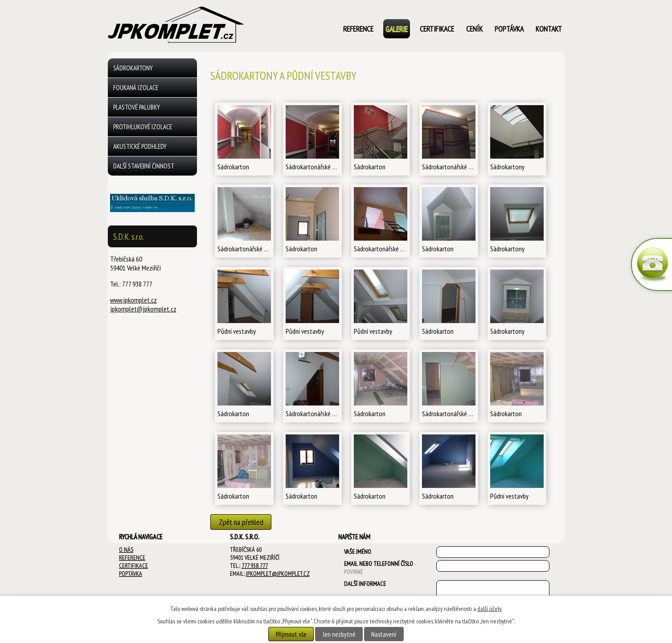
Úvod (323, 30)
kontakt (549, 29)
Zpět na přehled (241, 522)
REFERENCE (132, 557)
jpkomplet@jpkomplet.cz (143, 309)
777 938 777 (255, 565)
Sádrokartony (133, 68)
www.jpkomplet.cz (133, 300)
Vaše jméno (358, 552)
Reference (358, 29)
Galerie (397, 29)
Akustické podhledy (140, 146)
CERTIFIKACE (133, 565)
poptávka (509, 29)
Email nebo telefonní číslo (380, 567)
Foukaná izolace (136, 88)
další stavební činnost (144, 166)
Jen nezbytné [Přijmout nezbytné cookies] (339, 634)
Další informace (365, 584)
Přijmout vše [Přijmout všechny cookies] (291, 634)
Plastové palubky (137, 107)
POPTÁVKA (131, 573)
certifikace (437, 29)
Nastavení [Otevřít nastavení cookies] (384, 634)
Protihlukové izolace (143, 127)
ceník (474, 29)
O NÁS (126, 549)
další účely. (490, 609)
